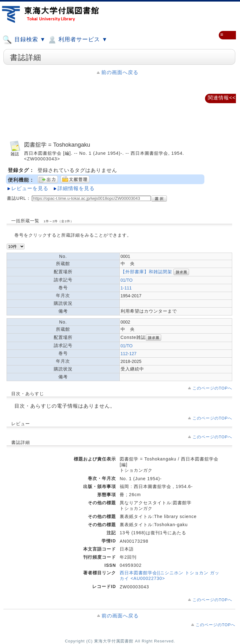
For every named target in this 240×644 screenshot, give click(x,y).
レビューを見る (30, 188)
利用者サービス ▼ (77, 40)
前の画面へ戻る (120, 72)
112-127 (129, 354)
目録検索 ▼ (24, 40)
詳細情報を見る (76, 188)
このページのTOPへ (212, 388)
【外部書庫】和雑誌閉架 (146, 272)
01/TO (127, 280)
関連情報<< (222, 98)
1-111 (126, 288)
